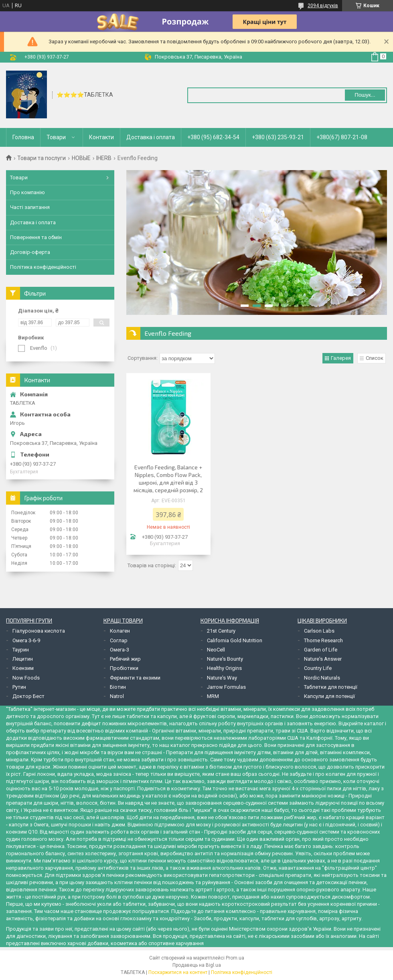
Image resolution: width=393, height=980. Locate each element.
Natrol (117, 696)
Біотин (118, 687)
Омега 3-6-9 (26, 640)
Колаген (120, 631)
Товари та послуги (42, 158)
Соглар (119, 640)
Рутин (19, 687)
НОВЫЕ (81, 158)
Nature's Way (222, 678)
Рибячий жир (125, 659)
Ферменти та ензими (135, 678)
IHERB (104, 158)
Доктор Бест (28, 696)
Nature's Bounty (225, 659)
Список (375, 358)
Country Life (318, 668)
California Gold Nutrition (235, 640)
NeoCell (216, 650)
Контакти (101, 137)
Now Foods (26, 678)
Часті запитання (30, 207)
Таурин (21, 650)
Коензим (23, 668)
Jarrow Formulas (226, 687)
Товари (56, 137)
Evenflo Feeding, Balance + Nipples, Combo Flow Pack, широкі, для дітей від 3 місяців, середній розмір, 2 (168, 479)
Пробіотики (124, 668)
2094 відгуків (323, 6)
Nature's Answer (323, 659)
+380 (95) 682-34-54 (213, 137)
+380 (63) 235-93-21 (278, 137)
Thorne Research (323, 640)
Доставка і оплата (151, 137)
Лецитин (23, 659)
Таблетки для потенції (331, 687)
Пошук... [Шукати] (365, 95)
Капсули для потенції (329, 696)
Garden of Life (321, 650)
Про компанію (27, 192)
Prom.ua (235, 958)
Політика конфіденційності (43, 267)
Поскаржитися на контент (178, 972)
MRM (213, 696)
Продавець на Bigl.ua (197, 965)
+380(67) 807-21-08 (342, 137)
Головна (23, 137)
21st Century (221, 631)
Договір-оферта (30, 252)
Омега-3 (120, 650)
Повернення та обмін (36, 237)
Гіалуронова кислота (39, 631)
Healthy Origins (224, 668)
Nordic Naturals (322, 678)
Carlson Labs (319, 631)
